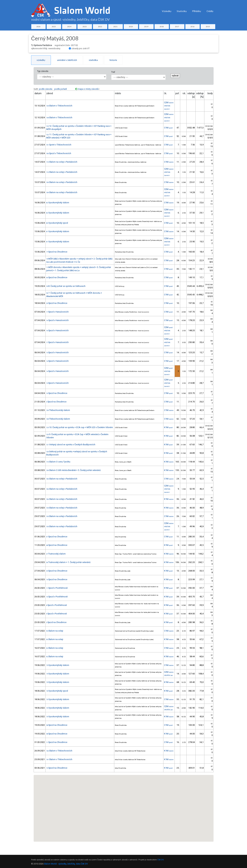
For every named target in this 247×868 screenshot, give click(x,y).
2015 (208, 27)
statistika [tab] (93, 60)
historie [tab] (113, 60)
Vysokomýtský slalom (58, 203)
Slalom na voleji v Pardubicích (62, 162)
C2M (169, 102)
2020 (131, 27)
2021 (115, 27)
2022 (100, 27)
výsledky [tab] (41, 60)
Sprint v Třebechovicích (59, 145)
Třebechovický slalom (58, 410)
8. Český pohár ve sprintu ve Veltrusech (66, 286)
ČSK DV (160, 860)
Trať (113, 72)
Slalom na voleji (55, 631)
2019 (146, 27)
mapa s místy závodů (88, 89)
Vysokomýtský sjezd (57, 223)
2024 (69, 27)
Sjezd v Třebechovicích (59, 153)
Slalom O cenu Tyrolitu (58, 462)
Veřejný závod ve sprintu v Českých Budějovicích (71, 445)
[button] (126, 800)
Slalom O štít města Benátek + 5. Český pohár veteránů (73, 470)
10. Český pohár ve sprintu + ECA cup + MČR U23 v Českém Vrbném (80, 427)
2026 (38, 27)
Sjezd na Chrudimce (57, 252)
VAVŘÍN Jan (168, 675)
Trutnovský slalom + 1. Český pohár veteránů (68, 562)
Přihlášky (197, 11)
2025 (54, 27)
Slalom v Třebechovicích (59, 106)
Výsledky (167, 11)
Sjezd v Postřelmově (57, 588)
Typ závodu (43, 71)
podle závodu (46, 89)
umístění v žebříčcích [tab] (67, 60)
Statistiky (182, 11)
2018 (162, 27)
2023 (85, 27)
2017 (177, 27)
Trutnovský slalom (56, 554)
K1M (168, 427)
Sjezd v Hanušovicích (57, 312)
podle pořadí (61, 89)
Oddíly (210, 11)
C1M (168, 128)
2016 (193, 27)
